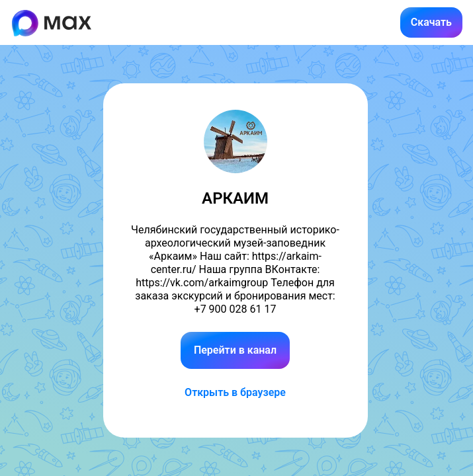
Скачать (431, 22)
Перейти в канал (235, 350)
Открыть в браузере (235, 392)
